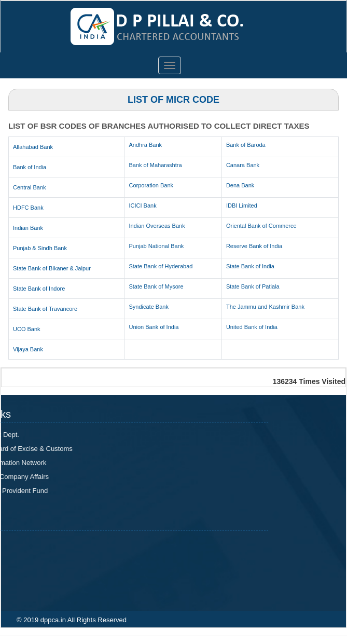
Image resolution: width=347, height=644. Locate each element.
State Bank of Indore (39, 289)
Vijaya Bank (28, 349)
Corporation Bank (151, 185)
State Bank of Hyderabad (161, 266)
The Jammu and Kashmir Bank (265, 307)
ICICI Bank (142, 205)
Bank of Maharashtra (155, 165)
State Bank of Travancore (45, 309)
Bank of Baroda (246, 145)
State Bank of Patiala (253, 286)
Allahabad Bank (33, 147)
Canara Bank (243, 165)
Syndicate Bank (148, 307)
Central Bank (30, 187)
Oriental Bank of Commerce (261, 226)
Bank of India (30, 167)
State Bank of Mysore (156, 286)
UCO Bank (27, 329)
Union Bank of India (154, 327)
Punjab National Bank (156, 246)
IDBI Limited (242, 205)
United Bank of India (252, 327)
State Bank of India (250, 266)
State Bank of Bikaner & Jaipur (52, 268)
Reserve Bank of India (254, 246)
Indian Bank (28, 228)
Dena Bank (240, 185)
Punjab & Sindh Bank (40, 248)
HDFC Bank (28, 208)
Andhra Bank (145, 145)
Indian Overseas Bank (157, 226)
